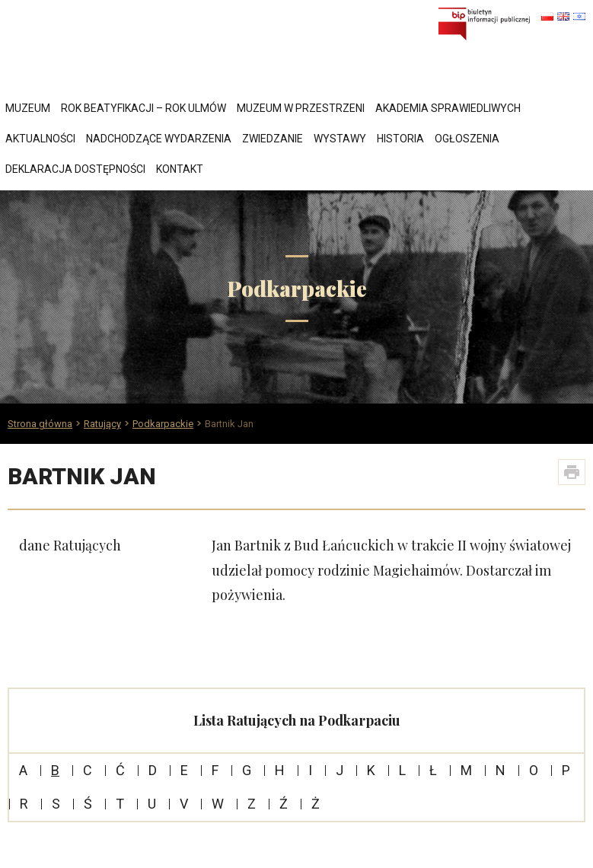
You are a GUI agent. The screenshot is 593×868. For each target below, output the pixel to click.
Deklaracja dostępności (75, 169)
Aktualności (40, 139)
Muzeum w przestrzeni (301, 108)
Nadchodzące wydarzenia (159, 139)
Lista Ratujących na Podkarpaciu (297, 720)
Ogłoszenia (467, 139)
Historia (400, 139)
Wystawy (340, 139)
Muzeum (28, 108)
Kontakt (180, 169)
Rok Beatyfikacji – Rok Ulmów (143, 108)
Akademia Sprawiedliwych (448, 108)
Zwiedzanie (273, 139)
